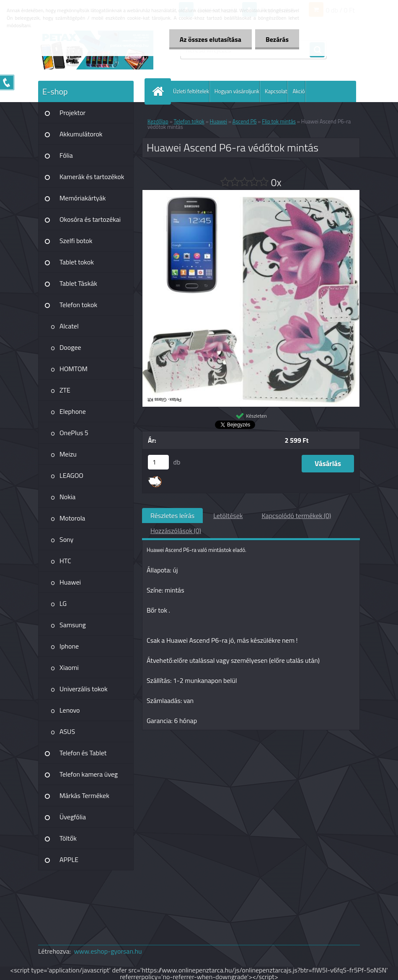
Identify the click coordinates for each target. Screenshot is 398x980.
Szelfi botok (76, 241)
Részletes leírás (172, 516)
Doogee (70, 347)
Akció (298, 91)
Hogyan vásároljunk (237, 91)
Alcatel (69, 326)
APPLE (69, 859)
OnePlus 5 (74, 433)
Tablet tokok (77, 262)
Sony (66, 539)
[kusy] (158, 462)
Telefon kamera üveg (89, 774)
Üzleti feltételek (191, 91)
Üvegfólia (73, 817)
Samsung (73, 625)
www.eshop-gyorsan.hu (108, 951)
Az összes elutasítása (211, 39)
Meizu (68, 454)
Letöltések (228, 516)
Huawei (70, 582)
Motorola (72, 518)
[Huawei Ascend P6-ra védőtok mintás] (251, 193)
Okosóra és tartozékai (90, 219)
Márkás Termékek (84, 795)
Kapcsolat (276, 91)
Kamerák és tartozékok (92, 177)
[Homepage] (160, 91)
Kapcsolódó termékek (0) (296, 516)
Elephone (73, 411)
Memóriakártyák (83, 198)
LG (63, 603)
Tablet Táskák (78, 283)
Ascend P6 (245, 121)
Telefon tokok (78, 305)
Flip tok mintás (279, 121)
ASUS (67, 731)
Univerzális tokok (84, 689)
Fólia (66, 155)
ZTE (65, 390)
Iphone (69, 646)
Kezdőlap (158, 121)
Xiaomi (69, 667)
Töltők (68, 838)
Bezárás (277, 39)
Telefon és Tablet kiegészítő (83, 756)
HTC (65, 561)
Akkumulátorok (81, 134)
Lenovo (70, 710)
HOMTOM (74, 369)
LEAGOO (71, 475)
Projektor (72, 113)
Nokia (67, 497)
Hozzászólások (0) (176, 531)
